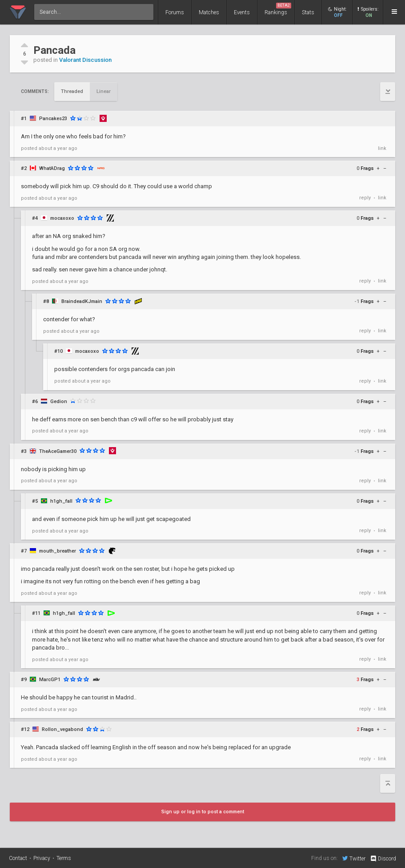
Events (242, 12)
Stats (308, 12)
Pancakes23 (53, 119)
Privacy (42, 858)
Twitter (354, 858)
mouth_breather (58, 551)
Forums (175, 12)
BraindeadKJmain (82, 301)
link (382, 148)
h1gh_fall (61, 501)
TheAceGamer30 (58, 451)
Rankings (278, 9)
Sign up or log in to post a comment (203, 812)
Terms (64, 858)
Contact (18, 858)
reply (365, 198)
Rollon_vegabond (62, 729)
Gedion (59, 402)
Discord (383, 859)
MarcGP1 (50, 680)
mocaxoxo (62, 218)
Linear (104, 91)
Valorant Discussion (85, 60)
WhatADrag (52, 168)
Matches (209, 12)
